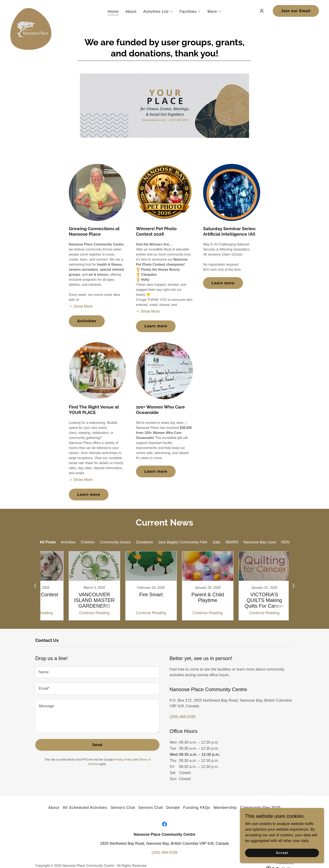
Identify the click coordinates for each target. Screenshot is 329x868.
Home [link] (113, 12)
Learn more (156, 326)
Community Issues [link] (115, 542)
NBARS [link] (232, 542)
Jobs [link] (216, 542)
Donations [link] (144, 542)
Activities (87, 321)
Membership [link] (225, 808)
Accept (282, 853)
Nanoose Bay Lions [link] (260, 542)
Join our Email (296, 11)
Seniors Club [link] (123, 808)
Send (97, 745)
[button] (158, 12)
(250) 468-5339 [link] (182, 717)
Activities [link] (68, 542)
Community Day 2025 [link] (260, 808)
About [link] (131, 12)
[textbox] (97, 672)
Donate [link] (173, 808)
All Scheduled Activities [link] (85, 808)
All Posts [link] (48, 542)
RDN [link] (285, 542)
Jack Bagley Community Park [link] (183, 542)
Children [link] (88, 542)
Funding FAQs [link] (197, 808)
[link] (31, 10)
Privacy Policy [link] (123, 760)
